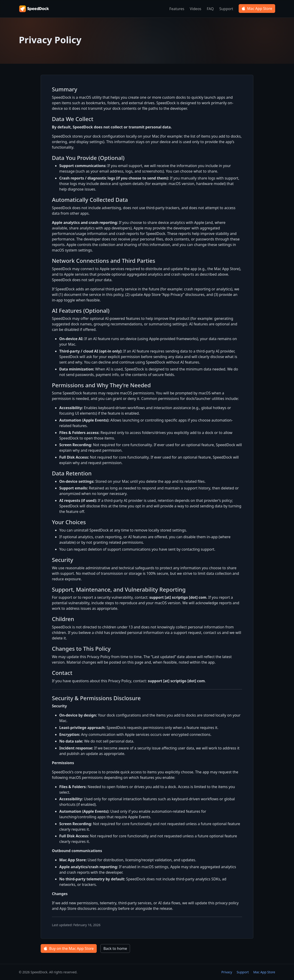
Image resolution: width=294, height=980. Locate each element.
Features (177, 9)
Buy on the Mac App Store (69, 948)
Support (226, 9)
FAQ (210, 9)
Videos (195, 9)
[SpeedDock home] (35, 9)
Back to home (115, 948)
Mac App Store (257, 9)
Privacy (227, 972)
